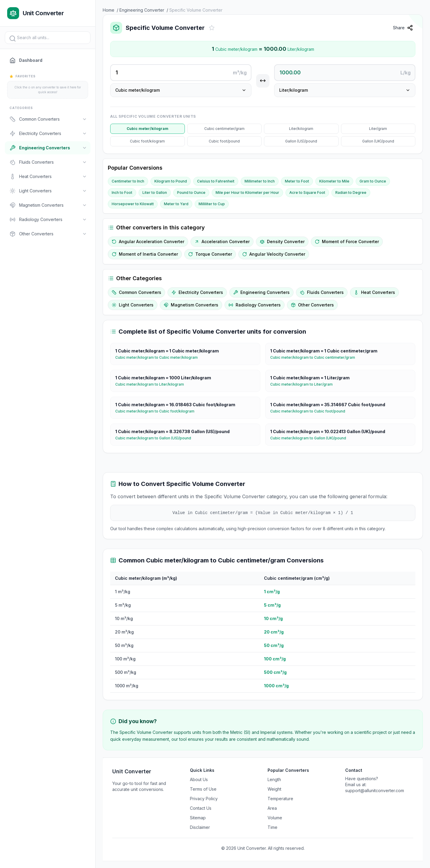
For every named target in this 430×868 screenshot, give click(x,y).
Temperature (280, 799)
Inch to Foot (122, 193)
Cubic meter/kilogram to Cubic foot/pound (310, 411)
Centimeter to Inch (128, 181)
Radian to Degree (351, 193)
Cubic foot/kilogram (147, 141)
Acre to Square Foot (307, 193)
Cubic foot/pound (224, 141)
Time (272, 827)
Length (274, 779)
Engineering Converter (142, 10)
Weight (274, 789)
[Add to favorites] (212, 28)
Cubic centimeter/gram (224, 129)
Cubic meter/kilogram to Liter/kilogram (152, 384)
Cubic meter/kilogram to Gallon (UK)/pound (311, 438)
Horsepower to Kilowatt (133, 204)
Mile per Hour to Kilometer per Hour (247, 193)
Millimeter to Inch (260, 181)
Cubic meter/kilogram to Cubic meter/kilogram (159, 358)
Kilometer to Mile (334, 181)
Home (109, 10)
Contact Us (201, 808)
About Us (199, 779)
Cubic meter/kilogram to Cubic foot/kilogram (157, 411)
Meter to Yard (176, 204)
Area (272, 808)
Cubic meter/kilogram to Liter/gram (304, 384)
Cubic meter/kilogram (148, 129)
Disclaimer (200, 827)
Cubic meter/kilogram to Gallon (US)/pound (156, 438)
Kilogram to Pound (171, 181)
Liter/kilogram (301, 129)
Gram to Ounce (373, 181)
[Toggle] (85, 119)
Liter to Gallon (155, 193)
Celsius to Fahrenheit (216, 181)
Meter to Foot (297, 181)
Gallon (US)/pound (301, 141)
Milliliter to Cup (212, 204)
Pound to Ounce (191, 193)
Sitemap (198, 818)
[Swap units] (263, 81)
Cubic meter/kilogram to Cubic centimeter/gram (315, 358)
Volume (275, 818)
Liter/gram (378, 129)
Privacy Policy (204, 799)
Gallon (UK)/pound (378, 141)
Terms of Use (203, 789)
